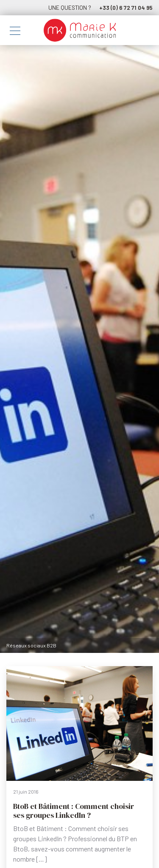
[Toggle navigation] (15, 32)
